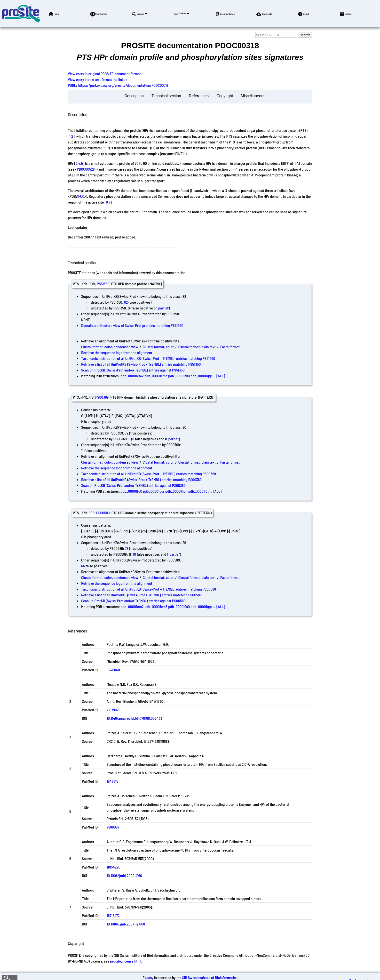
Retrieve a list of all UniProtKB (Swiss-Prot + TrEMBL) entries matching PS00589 (141, 595)
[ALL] (221, 376)
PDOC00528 (86, 169)
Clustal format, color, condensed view (110, 347)
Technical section (166, 96)
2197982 (113, 710)
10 (134, 554)
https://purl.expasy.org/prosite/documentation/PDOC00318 (123, 85)
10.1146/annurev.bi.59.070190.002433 (134, 718)
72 (127, 433)
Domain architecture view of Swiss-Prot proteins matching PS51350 (132, 325)
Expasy (148, 977)
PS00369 (102, 397)
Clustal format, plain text (197, 347)
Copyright (225, 96)
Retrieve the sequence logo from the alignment (117, 352)
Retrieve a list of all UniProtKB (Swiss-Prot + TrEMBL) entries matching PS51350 (141, 364)
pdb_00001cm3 (156, 376)
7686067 (113, 827)
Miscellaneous (253, 96)
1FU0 (81, 196)
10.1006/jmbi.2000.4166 (124, 875)
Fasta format (230, 347)
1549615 (112, 781)
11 (82, 450)
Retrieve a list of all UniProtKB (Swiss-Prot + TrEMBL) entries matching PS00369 (141, 479)
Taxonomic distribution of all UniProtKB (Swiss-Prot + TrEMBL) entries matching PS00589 (149, 589)
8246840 (113, 670)
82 (126, 302)
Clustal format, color (158, 347)
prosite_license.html (126, 961)
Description (134, 96)
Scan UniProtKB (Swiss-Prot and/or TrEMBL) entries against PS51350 (133, 370)
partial (163, 308)
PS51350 (103, 284)
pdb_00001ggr (201, 376)
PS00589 (103, 513)
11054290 (114, 867)
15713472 (113, 915)
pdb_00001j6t (198, 491)
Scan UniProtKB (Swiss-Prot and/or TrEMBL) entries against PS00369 (133, 485)
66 (83, 566)
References (199, 96)
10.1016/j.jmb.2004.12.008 (126, 924)
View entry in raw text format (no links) (97, 79)
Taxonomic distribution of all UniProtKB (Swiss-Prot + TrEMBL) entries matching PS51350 (148, 358)
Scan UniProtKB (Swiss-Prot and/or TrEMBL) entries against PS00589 (133, 601)
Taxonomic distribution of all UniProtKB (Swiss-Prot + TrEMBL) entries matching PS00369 (149, 474)
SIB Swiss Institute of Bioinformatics (210, 977)
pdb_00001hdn (176, 491)
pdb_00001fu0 (179, 376)
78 (127, 548)
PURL (72, 85)
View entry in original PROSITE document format (104, 74)
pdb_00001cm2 (132, 376)
